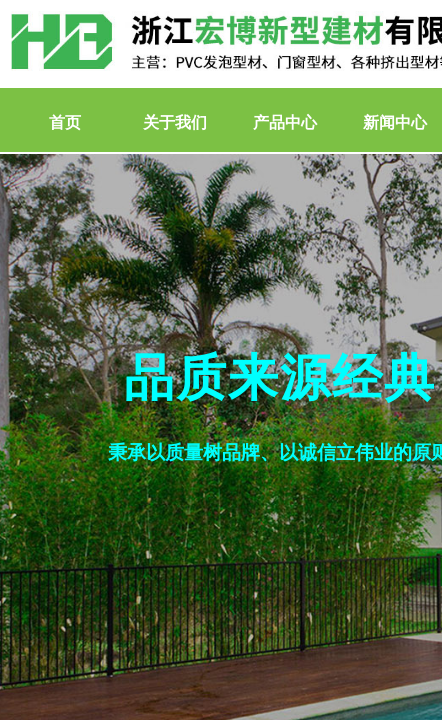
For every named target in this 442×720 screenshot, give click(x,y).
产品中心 (285, 122)
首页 (65, 122)
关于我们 (175, 122)
